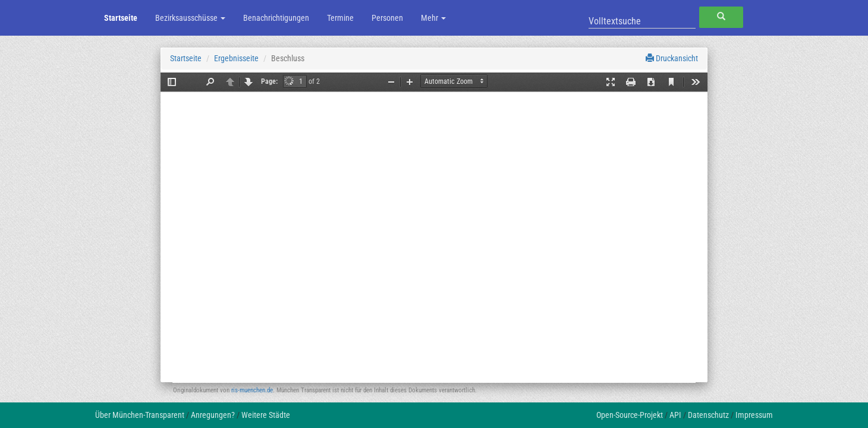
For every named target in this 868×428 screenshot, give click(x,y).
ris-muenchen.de (252, 390)
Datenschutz (708, 415)
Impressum (754, 415)
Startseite (121, 18)
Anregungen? (213, 415)
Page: (269, 81)
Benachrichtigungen (276, 18)
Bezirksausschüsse (190, 18)
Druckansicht (672, 58)
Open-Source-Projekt (630, 415)
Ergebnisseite (236, 58)
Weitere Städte (266, 415)
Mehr (433, 18)
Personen (387, 18)
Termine (340, 18)
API (675, 415)
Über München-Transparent (140, 415)
